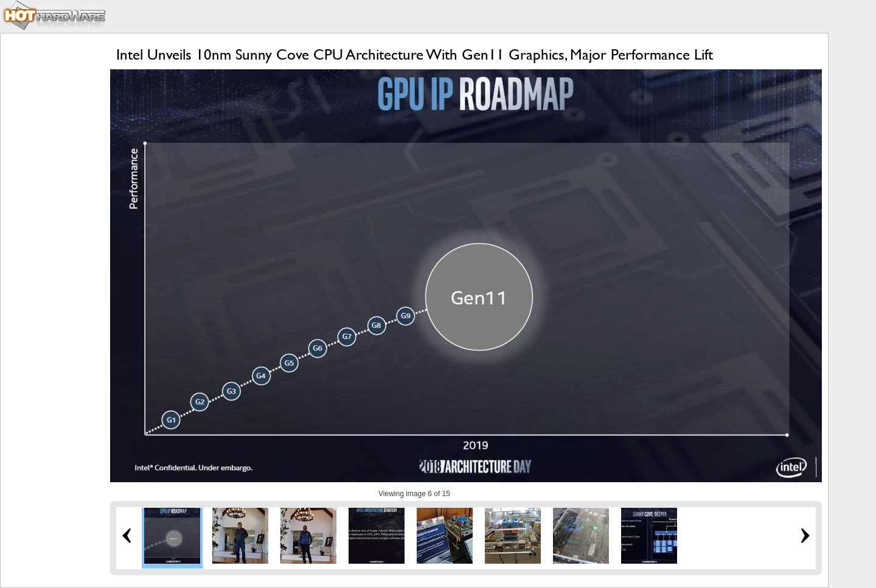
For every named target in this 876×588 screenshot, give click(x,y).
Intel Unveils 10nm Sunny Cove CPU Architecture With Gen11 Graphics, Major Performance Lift (415, 54)
